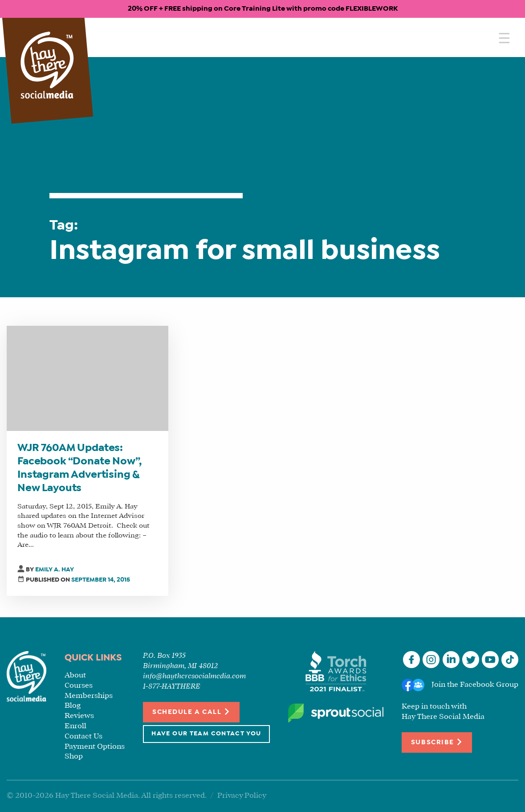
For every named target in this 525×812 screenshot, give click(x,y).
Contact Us (83, 736)
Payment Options (95, 747)
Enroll (75, 726)
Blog (73, 706)
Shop (74, 757)
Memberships (89, 696)
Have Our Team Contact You (206, 734)
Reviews (79, 716)
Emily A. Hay (55, 570)
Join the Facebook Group (475, 685)
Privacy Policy (242, 796)
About (75, 675)
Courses (79, 686)
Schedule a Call (191, 712)
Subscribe (437, 742)
